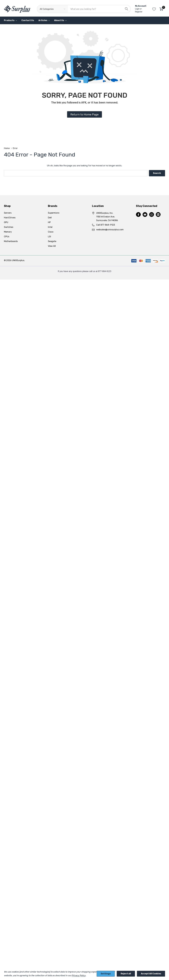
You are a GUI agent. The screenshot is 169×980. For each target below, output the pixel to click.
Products (9, 20)
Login (138, 9)
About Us (59, 20)
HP (49, 222)
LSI (49, 237)
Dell (50, 218)
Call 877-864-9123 (106, 225)
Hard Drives (10, 218)
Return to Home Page (84, 114)
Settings (106, 974)
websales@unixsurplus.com (110, 230)
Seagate (52, 241)
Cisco (51, 232)
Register (139, 12)
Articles (43, 20)
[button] (84, 114)
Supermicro (54, 213)
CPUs (7, 237)
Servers (8, 213)
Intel (50, 227)
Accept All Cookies (151, 974)
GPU (6, 222)
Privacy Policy (78, 975)
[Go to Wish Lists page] (154, 9)
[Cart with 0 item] (161, 9)
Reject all (126, 974)
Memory (8, 232)
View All (52, 246)
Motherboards (11, 241)
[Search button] (127, 9)
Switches (9, 227)
